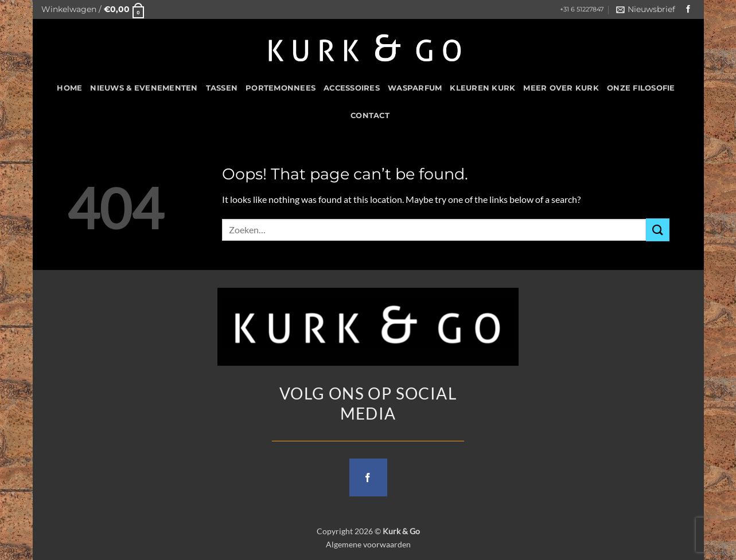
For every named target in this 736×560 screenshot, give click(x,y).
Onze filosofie (641, 88)
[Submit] (657, 230)
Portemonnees (281, 88)
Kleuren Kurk (482, 88)
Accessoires (352, 88)
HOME (69, 88)
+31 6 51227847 (582, 9)
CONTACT (370, 115)
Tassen (222, 88)
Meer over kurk (561, 88)
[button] (93, 9)
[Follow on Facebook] (688, 9)
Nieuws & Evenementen (144, 88)
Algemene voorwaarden (368, 544)
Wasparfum (415, 88)
